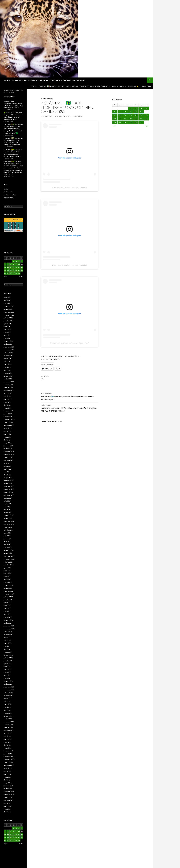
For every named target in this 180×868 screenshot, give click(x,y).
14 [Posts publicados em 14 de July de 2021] (125, 115)
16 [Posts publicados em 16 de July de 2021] (136, 115)
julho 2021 (7, 466)
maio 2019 (7, 542)
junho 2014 (7, 704)
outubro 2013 (8, 728)
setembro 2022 (8, 425)
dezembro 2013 (9, 722)
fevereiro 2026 (8, 306)
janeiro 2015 (8, 684)
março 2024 (8, 373)
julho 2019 (7, 536)
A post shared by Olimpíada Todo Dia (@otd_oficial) (69, 343)
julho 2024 (7, 361)
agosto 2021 (8, 463)
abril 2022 (7, 440)
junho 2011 (7, 806)
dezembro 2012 (9, 757)
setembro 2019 (8, 530)
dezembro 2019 (9, 521)
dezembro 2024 (9, 347)
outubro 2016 (8, 632)
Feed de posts (8, 192)
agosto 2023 (8, 393)
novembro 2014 (9, 690)
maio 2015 (7, 672)
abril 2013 (7, 745)
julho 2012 (7, 771)
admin (59, 116)
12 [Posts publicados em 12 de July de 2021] (115, 115)
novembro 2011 (9, 794)
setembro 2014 (8, 696)
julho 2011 (7, 803)
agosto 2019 (8, 533)
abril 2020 (7, 510)
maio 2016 (7, 646)
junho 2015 (7, 669)
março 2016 (8, 652)
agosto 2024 (8, 359)
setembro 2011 (8, 800)
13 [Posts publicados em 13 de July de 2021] (120, 115)
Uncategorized (47, 99)
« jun (114, 126)
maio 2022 (7, 437)
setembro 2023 (8, 391)
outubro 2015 (8, 658)
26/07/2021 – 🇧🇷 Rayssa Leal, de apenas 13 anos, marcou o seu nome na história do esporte (70, 396)
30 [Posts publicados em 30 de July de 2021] (136, 122)
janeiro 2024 (8, 379)
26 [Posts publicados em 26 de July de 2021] (115, 122)
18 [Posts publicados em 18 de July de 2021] (147, 115)
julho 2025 (7, 327)
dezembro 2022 (9, 417)
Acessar (6, 189)
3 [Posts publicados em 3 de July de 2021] (141, 108)
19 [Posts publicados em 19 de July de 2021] (115, 119)
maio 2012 (7, 777)
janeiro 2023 (8, 414)
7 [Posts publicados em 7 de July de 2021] (125, 112)
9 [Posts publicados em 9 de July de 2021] (136, 112)
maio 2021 (7, 472)
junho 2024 (7, 364)
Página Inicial (146, 86)
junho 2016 (7, 643)
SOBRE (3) (33, 86)
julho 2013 (7, 736)
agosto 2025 (8, 324)
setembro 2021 (8, 460)
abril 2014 (7, 710)
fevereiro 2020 (8, 515)
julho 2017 (7, 606)
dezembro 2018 (9, 556)
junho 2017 (7, 608)
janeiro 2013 (8, 754)
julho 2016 (7, 640)
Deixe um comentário (74, 116)
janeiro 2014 (8, 719)
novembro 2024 (9, 350)
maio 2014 (7, 707)
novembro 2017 (9, 594)
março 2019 (8, 547)
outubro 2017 (8, 597)
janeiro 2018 (8, 588)
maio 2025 (7, 332)
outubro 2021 (8, 457)
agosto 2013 (8, 733)
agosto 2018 (8, 568)
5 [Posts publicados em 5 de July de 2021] (115, 112)
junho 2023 (7, 399)
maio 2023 (7, 402)
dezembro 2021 (9, 452)
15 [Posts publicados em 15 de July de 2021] (131, 115)
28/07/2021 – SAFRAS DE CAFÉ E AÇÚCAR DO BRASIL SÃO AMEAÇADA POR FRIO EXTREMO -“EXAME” (70, 408)
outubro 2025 (8, 318)
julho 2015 (7, 667)
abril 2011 (7, 812)
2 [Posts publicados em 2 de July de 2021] (136, 108)
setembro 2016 (8, 635)
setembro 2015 (8, 661)
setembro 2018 (8, 565)
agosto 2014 (8, 699)
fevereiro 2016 (8, 655)
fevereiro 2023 (8, 411)
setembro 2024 (8, 356)
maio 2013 (7, 742)
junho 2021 (7, 469)
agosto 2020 (8, 498)
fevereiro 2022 (8, 446)
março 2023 (8, 408)
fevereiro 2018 (8, 585)
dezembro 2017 (9, 591)
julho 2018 (7, 571)
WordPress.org (8, 198)
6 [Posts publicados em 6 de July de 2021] (120, 112)
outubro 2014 (8, 693)
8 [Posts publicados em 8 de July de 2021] (131, 112)
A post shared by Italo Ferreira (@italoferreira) (70, 188)
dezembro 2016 (9, 626)
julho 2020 (7, 501)
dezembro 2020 (9, 486)
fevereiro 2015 (8, 681)
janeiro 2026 (8, 309)
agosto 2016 (8, 638)
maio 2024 (7, 367)
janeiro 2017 (8, 623)
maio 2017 (7, 611)
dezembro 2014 (9, 687)
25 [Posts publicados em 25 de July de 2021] (147, 119)
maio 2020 (7, 507)
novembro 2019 (9, 524)
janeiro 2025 (8, 344)
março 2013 (8, 748)
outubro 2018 (8, 562)
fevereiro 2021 (8, 481)
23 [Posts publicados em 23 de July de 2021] (136, 119)
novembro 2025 (9, 315)
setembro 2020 (8, 495)
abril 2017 (7, 614)
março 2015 (8, 678)
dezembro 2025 (9, 312)
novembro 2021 (9, 454)
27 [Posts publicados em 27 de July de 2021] (120, 122)
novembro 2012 (9, 760)
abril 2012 (7, 780)
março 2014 (8, 713)
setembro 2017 (8, 600)
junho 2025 (7, 330)
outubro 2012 (8, 762)
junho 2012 (7, 774)
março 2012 (8, 783)
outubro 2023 (8, 388)
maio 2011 (7, 809)
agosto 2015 (8, 664)
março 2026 (8, 303)
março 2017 (8, 617)
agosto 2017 (8, 603)
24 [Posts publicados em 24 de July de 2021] (141, 119)
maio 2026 (7, 298)
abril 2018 (7, 579)
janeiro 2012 (8, 789)
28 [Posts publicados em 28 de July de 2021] (125, 122)
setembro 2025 (8, 321)
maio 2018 (7, 577)
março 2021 (8, 478)
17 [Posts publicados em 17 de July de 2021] (141, 115)
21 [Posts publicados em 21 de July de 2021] (125, 119)
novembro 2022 (9, 420)
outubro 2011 (8, 797)
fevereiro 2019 (8, 550)
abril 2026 (7, 300)
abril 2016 (7, 649)
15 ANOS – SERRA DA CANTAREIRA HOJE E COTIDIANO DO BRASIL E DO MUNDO (44, 80)
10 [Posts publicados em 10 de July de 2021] (141, 112)
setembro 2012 (8, 765)
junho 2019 (7, 539)
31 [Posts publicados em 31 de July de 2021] (141, 122)
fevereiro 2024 (8, 376)
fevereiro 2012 (8, 786)
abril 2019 (7, 545)
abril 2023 (7, 405)
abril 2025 (7, 335)
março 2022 (8, 443)
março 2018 (8, 582)
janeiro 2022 (8, 449)
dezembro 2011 (9, 792)
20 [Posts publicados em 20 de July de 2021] (120, 119)
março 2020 (8, 513)
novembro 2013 (9, 725)
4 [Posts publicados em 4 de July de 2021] (147, 108)
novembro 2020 (9, 489)
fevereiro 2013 (8, 751)
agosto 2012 (8, 768)
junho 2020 (7, 504)
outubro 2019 (8, 527)
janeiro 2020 (8, 518)
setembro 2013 (8, 731)
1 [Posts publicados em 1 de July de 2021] (131, 108)
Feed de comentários (10, 195)
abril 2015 (7, 675)
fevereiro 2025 (8, 341)
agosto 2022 (8, 428)
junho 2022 (7, 434)
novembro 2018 (9, 559)
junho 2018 (7, 574)
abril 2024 (7, 370)
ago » (147, 126)
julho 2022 (7, 431)
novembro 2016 (9, 629)
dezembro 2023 (9, 382)
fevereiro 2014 (8, 716)
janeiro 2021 (8, 484)
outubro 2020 (8, 492)
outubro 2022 (8, 422)
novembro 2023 (9, 385)
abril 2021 (7, 475)
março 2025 (8, 338)
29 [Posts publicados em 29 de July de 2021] (131, 122)
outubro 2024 (8, 353)
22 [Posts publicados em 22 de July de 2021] (131, 119)
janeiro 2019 (8, 553)
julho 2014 (7, 701)
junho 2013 (7, 739)
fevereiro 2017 (8, 620)
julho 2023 (7, 396)
